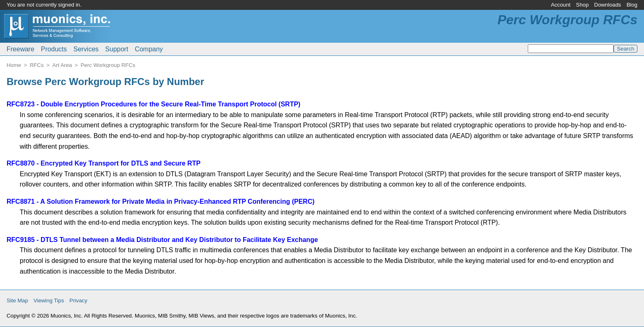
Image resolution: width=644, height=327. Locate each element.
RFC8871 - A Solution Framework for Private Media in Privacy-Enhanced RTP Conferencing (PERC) (161, 201)
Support (117, 49)
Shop (582, 5)
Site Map (17, 301)
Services (86, 49)
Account (561, 5)
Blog (632, 5)
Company (149, 49)
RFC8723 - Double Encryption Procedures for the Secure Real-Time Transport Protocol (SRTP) (153, 104)
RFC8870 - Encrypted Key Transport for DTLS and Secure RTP (103, 163)
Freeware (21, 49)
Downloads (608, 5)
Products (54, 49)
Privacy (78, 301)
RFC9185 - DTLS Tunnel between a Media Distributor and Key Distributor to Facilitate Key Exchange (162, 240)
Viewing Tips (49, 301)
